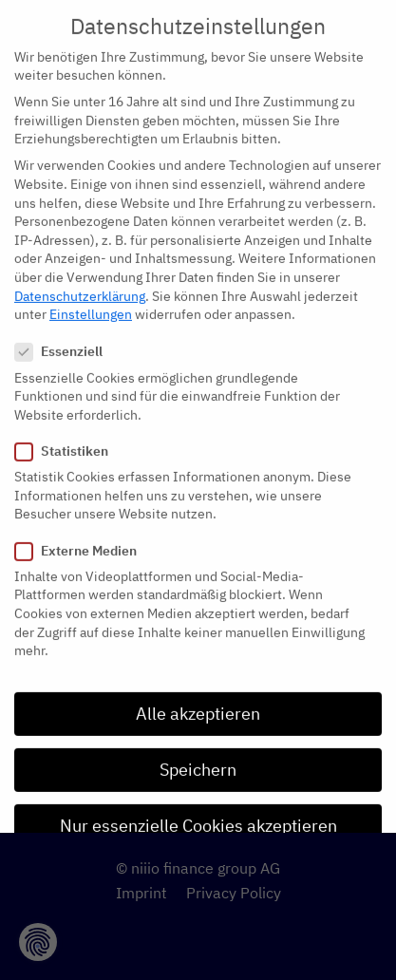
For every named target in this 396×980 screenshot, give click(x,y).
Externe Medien (82, 534)
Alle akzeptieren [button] (198, 697)
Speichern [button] (198, 753)
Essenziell (65, 336)
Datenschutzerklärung (80, 279)
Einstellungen (91, 297)
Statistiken (67, 434)
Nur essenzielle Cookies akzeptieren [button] (198, 809)
